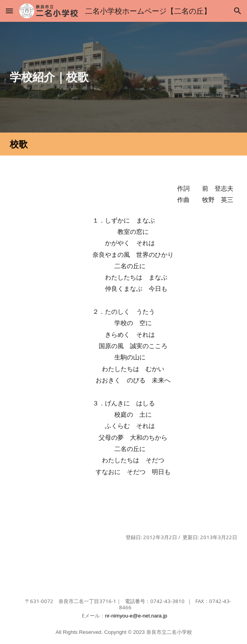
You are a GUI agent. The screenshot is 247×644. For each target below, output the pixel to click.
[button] (9, 11)
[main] (124, 77)
